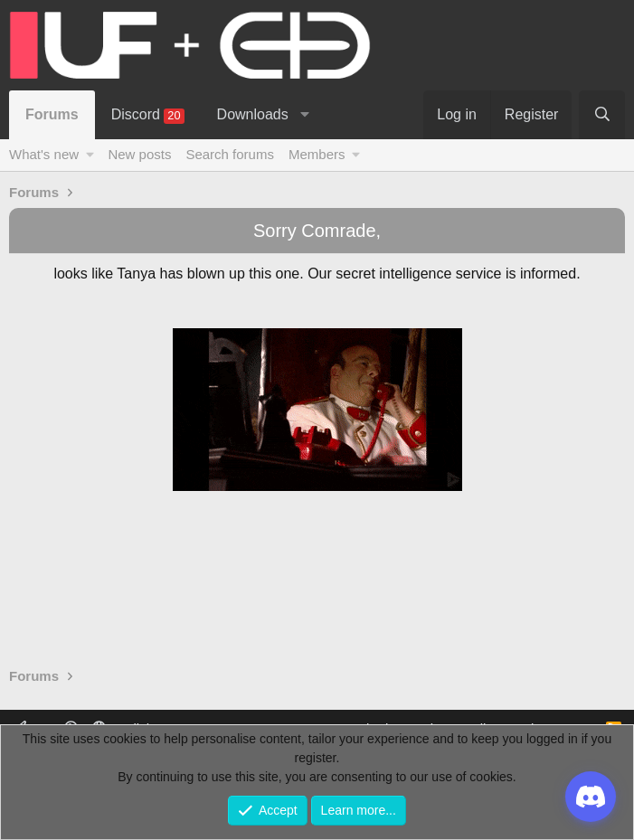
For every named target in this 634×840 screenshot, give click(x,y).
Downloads (253, 114)
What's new (44, 154)
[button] (304, 115)
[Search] (602, 115)
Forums (52, 114)
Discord (148, 115)
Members (317, 154)
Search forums (230, 154)
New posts (139, 154)
